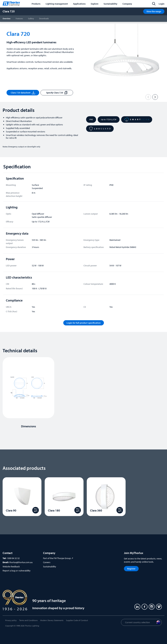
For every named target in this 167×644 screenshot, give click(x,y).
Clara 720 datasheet (23, 93)
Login (162, 4)
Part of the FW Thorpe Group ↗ (58, 558)
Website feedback (11, 567)
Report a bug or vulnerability (17, 571)
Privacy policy (11, 620)
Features (19, 18)
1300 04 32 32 (13, 558)
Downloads (44, 18)
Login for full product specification (84, 323)
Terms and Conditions (28, 620)
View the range (154, 11)
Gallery (31, 18)
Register (131, 569)
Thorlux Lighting (32, 626)
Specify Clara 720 (57, 93)
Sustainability (50, 567)
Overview (7, 18)
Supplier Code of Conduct (77, 620)
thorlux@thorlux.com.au (21, 562)
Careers (47, 562)
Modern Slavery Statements (52, 620)
